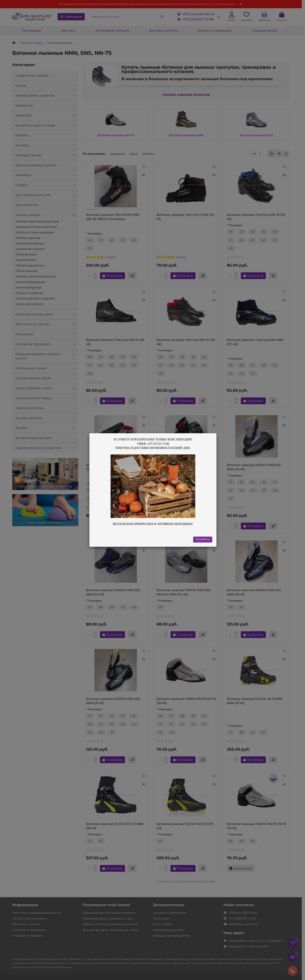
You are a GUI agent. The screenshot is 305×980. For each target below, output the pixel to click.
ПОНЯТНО (203, 539)
